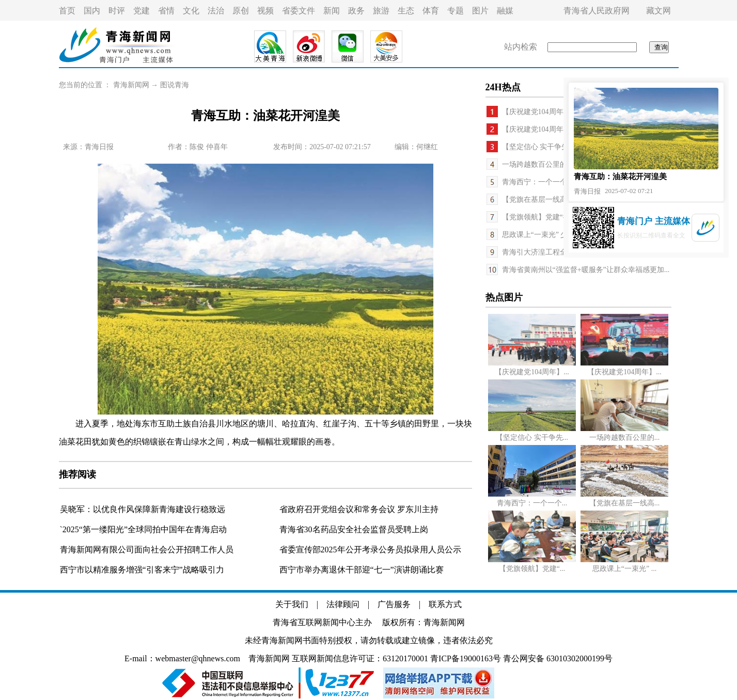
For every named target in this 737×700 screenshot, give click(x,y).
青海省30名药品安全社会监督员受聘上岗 (354, 529)
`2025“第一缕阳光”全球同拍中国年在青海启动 (144, 529)
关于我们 (292, 604)
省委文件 (299, 11)
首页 (67, 11)
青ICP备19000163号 (466, 658)
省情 (166, 11)
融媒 (505, 11)
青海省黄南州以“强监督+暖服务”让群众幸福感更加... (586, 270)
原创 (241, 11)
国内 (92, 11)
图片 (480, 11)
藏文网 (658, 11)
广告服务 (394, 604)
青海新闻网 (131, 85)
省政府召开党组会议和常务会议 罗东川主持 (359, 509)
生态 (406, 11)
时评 (117, 11)
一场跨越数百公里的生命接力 (549, 164)
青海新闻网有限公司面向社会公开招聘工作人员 (147, 550)
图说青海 (175, 85)
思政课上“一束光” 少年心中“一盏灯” (560, 235)
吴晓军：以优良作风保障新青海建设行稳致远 (143, 509)
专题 (456, 11)
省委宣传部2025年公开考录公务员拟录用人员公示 (370, 550)
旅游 (381, 11)
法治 (216, 11)
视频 (265, 11)
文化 (191, 11)
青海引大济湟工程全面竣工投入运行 (560, 252)
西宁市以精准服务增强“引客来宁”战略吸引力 (142, 570)
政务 (356, 11)
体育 (431, 11)
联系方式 (445, 604)
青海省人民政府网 (597, 11)
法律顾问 (343, 604)
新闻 (332, 11)
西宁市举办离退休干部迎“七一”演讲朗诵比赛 (362, 570)
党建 (142, 11)
